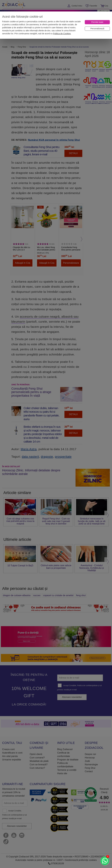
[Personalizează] (97, 29)
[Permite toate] (97, 22)
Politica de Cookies (62, 34)
